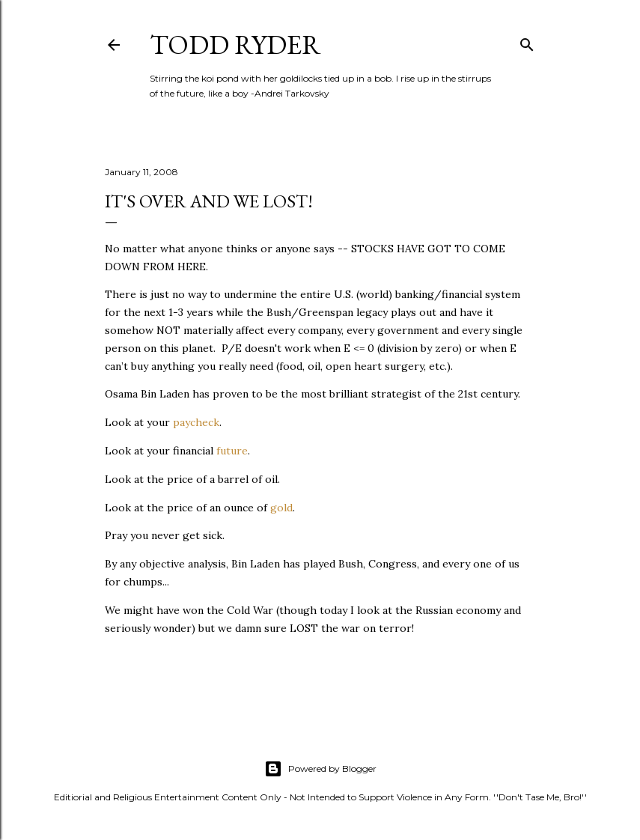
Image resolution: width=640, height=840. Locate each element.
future (232, 451)
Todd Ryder (235, 45)
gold (281, 508)
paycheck (196, 422)
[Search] (527, 42)
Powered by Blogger (320, 769)
